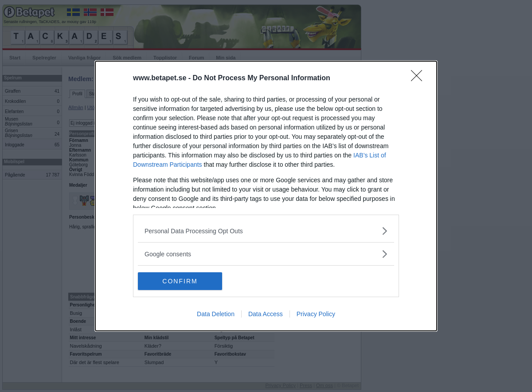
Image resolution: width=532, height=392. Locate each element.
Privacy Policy (316, 314)
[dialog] (266, 196)
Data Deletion (216, 314)
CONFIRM (180, 281)
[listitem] (266, 231)
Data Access (266, 314)
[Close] (419, 78)
